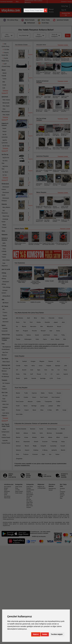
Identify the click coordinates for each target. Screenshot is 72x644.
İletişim (51, 490)
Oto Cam (29, 499)
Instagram (63, 492)
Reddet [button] (45, 634)
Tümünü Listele (63, 193)
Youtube (62, 493)
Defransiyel (29, 504)
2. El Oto (17, 490)
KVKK (6, 495)
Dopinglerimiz (52, 489)
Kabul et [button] (36, 634)
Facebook (62, 489)
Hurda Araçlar (19, 493)
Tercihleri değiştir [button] (57, 634)
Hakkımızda (7, 498)
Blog (61, 498)
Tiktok (62, 496)
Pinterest (62, 495)
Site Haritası (7, 496)
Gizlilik (6, 493)
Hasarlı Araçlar (19, 491)
